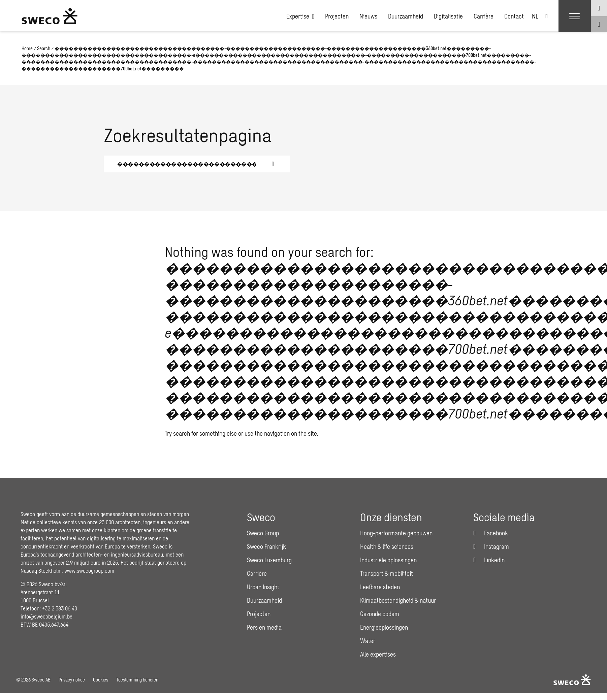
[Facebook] (491, 533)
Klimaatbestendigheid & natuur (398, 600)
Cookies (101, 680)
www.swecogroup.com (89, 571)
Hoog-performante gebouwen (396, 533)
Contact (514, 16)
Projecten (337, 16)
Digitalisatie (448, 16)
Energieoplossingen (384, 627)
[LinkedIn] (489, 560)
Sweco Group (263, 533)
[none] (540, 16)
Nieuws (368, 16)
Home (27, 48)
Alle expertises (378, 654)
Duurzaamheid (406, 16)
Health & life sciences (387, 546)
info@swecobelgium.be (46, 616)
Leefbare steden (380, 587)
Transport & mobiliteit (387, 573)
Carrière (484, 16)
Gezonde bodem (380, 614)
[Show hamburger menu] (575, 16)
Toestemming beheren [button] (137, 680)
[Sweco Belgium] (50, 16)
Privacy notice (72, 680)
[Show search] (599, 24)
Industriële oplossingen (388, 560)
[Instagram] (491, 546)
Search (44, 48)
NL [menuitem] (535, 16)
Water (368, 641)
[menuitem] (540, 16)
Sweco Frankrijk (266, 546)
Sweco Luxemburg (269, 560)
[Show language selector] (599, 8)
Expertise (300, 16)
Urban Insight (263, 587)
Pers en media (264, 627)
